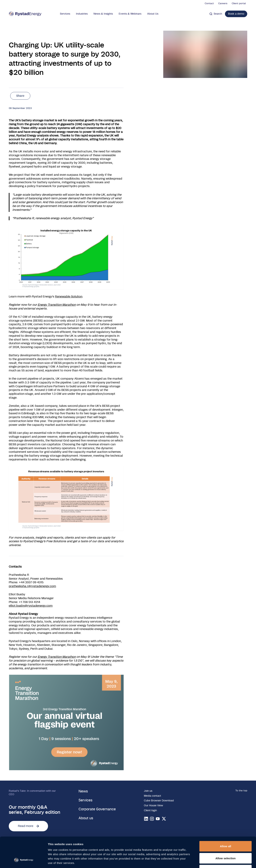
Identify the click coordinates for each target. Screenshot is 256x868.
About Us (153, 14)
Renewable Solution (69, 297)
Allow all (226, 820)
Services (65, 14)
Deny (225, 844)
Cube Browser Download (159, 801)
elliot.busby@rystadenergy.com (31, 606)
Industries (82, 14)
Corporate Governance (97, 809)
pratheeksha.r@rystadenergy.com (32, 586)
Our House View (153, 805)
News (83, 791)
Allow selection (226, 832)
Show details (192, 861)
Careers (223, 4)
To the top (241, 791)
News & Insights (103, 14)
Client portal (239, 4)
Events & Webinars (130, 14)
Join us (148, 791)
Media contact (152, 796)
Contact (209, 4)
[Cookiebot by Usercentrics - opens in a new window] (24, 861)
